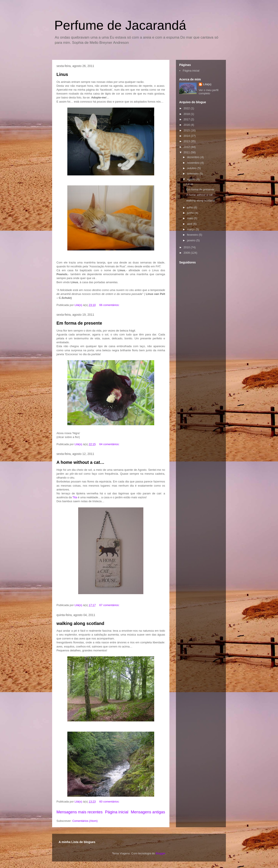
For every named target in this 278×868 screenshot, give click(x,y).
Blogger (161, 853)
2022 (187, 108)
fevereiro (193, 235)
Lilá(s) (207, 84)
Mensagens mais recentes (79, 812)
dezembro (194, 157)
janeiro (192, 240)
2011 (187, 152)
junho (191, 213)
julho (190, 207)
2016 (187, 125)
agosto (192, 179)
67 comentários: (110, 605)
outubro (192, 168)
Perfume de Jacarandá (120, 25)
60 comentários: (110, 802)
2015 (187, 130)
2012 (187, 147)
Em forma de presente (79, 323)
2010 (187, 247)
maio (190, 218)
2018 (187, 114)
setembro (193, 174)
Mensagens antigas (148, 812)
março (191, 229)
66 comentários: (110, 305)
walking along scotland (80, 623)
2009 (187, 253)
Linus (62, 74)
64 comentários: (110, 444)
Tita (75, 497)
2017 (187, 119)
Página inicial (117, 812)
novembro (194, 163)
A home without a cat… (80, 462)
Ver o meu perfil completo (209, 92)
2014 (187, 136)
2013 (187, 141)
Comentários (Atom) (85, 821)
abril (190, 224)
